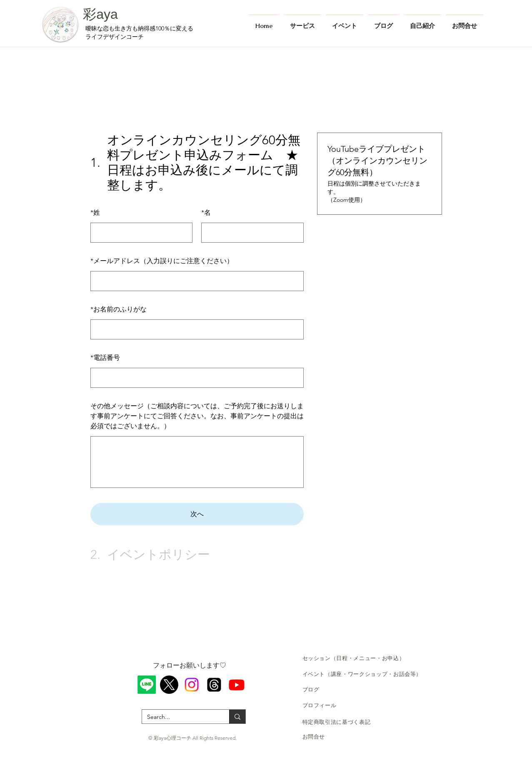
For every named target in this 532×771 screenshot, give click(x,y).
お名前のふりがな (119, 309)
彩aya (100, 14)
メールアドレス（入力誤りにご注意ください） (162, 261)
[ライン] (147, 685)
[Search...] (179, 717)
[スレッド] (214, 685)
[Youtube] (237, 685)
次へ (197, 514)
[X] (169, 685)
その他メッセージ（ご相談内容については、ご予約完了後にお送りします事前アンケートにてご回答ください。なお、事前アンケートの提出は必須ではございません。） (197, 416)
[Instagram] (192, 685)
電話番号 (105, 358)
